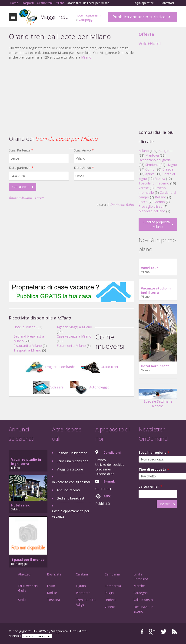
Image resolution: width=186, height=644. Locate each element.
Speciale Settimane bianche (158, 400)
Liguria (81, 586)
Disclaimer (103, 469)
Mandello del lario (152, 211)
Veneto (110, 607)
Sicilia (22, 600)
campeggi (86, 19)
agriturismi (93, 15)
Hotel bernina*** (155, 366)
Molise (52, 593)
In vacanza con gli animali (71, 482)
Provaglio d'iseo (151, 206)
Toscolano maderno (154, 183)
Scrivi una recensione (73, 461)
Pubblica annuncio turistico (139, 17)
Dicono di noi (105, 474)
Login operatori (144, 3)
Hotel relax (20, 505)
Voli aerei (49, 387)
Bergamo (165, 151)
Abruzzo (24, 574)
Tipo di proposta (154, 469)
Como (150, 169)
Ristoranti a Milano (28, 346)
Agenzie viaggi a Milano (74, 327)
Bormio (159, 202)
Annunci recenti (68, 490)
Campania (112, 574)
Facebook (142, 632)
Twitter (164, 632)
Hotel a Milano (25, 327)
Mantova (152, 155)
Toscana (53, 600)
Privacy (101, 460)
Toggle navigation (13, 17)
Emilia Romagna (141, 577)
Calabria (82, 574)
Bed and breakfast (71, 498)
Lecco (143, 202)
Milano (86, 57)
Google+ (152, 632)
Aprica (150, 174)
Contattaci (167, 3)
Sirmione (152, 165)
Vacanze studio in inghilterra (156, 290)
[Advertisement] (71, 97)
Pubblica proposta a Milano (156, 224)
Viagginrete (55, 17)
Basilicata (54, 574)
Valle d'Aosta (143, 600)
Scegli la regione (154, 452)
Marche (139, 586)
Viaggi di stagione (70, 469)
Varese (144, 188)
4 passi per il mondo (28, 560)
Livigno (172, 165)
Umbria (110, 600)
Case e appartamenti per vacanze (71, 514)
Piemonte (83, 593)
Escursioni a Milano (71, 346)
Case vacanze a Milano (74, 336)
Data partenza (21, 168)
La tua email (150, 486)
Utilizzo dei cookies (110, 465)
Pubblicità (103, 504)
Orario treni (100, 367)
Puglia (109, 593)
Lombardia (113, 586)
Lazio (51, 586)
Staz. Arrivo (84, 150)
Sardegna (141, 593)
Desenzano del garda (155, 160)
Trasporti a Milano (27, 350)
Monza (160, 179)
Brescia (168, 169)
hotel (80, 15)
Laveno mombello (152, 190)
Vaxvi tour (149, 268)
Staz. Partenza (21, 150)
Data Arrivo (84, 168)
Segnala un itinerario (72, 453)
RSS (175, 632)
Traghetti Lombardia (50, 367)
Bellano (161, 197)
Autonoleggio (90, 387)
